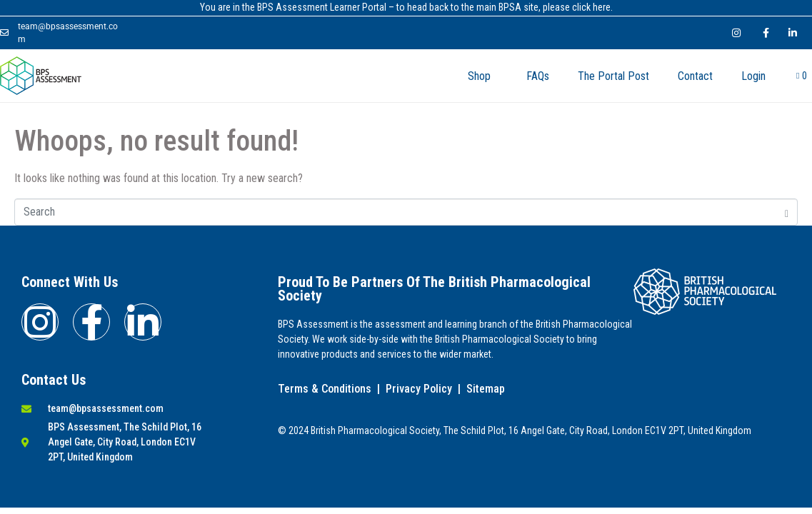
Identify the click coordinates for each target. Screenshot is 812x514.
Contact (695, 76)
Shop (479, 76)
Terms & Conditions (325, 389)
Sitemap (486, 389)
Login (753, 76)
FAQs (538, 76)
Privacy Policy (419, 389)
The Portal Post (613, 76)
